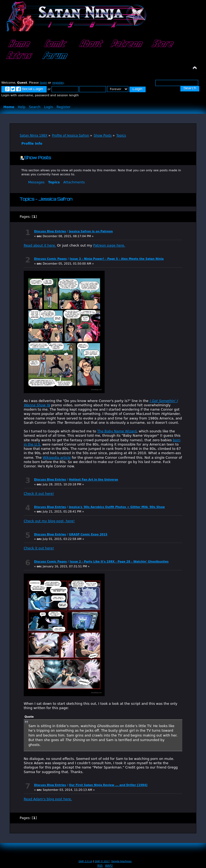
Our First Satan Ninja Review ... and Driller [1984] (108, 785)
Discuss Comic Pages (50, 259)
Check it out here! (39, 494)
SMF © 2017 (102, 861)
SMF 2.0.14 (85, 861)
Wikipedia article (57, 458)
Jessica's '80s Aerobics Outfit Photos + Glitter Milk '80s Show (117, 507)
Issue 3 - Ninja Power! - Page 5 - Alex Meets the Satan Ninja (117, 259)
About (90, 44)
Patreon (126, 44)
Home (18, 44)
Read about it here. (40, 245)
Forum (54, 56)
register (58, 83)
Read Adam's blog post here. (48, 799)
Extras (18, 56)
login (43, 83)
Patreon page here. (109, 245)
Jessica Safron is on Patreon (91, 231)
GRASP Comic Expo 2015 (88, 534)
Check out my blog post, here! (49, 521)
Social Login (24, 89)
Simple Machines (121, 861)
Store (162, 44)
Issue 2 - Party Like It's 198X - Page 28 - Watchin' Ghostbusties (119, 561)
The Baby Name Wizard (117, 431)
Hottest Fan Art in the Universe (94, 479)
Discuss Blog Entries (50, 231)
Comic (54, 44)
